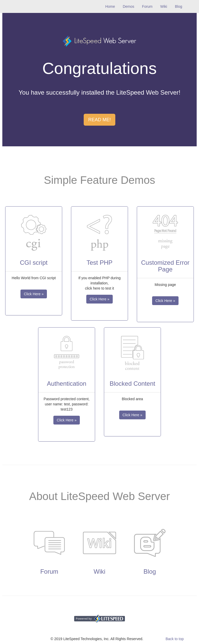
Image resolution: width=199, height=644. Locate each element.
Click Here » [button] (34, 294)
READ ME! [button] (99, 120)
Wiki (164, 6)
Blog (179, 6)
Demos (129, 6)
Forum (147, 6)
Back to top (175, 639)
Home (112, 6)
